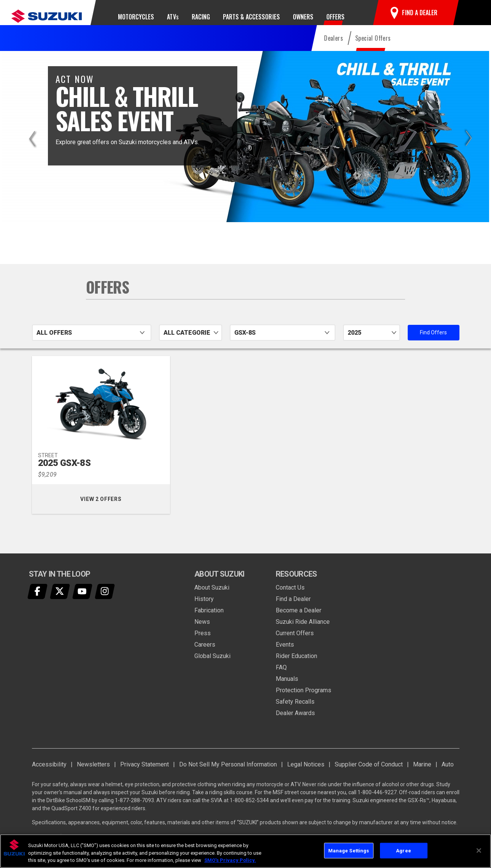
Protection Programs (303, 699)
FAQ (281, 676)
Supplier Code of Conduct (369, 773)
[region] (245, 851)
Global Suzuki (212, 664)
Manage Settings (349, 850)
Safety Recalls (295, 710)
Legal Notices (306, 773)
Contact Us (290, 596)
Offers (335, 17)
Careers (205, 653)
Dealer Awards (295, 721)
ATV (173, 17)
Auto (448, 773)
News (202, 630)
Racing (201, 17)
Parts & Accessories (251, 17)
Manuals (287, 687)
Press (203, 641)
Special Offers (373, 46)
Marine (422, 773)
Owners (303, 17)
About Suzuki (212, 596)
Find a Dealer (293, 607)
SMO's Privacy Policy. (230, 860)
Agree (404, 850)
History (204, 607)
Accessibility (49, 773)
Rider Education (296, 664)
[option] (246, 145)
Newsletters (93, 773)
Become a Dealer (299, 619)
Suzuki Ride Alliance (303, 630)
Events (285, 653)
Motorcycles (136, 17)
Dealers (334, 46)
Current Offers (295, 641)
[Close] (479, 851)
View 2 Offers (115, 507)
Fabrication (209, 619)
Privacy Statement (145, 773)
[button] (471, 17)
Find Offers (440, 341)
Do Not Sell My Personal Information (228, 773)
